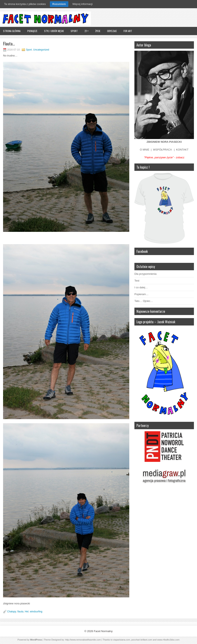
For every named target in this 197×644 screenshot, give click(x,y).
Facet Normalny (103, 631)
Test (137, 281)
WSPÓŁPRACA (162, 150)
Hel (27, 612)
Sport (74, 31)
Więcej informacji (82, 4)
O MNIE (145, 150)
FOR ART (128, 31)
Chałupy (12, 612)
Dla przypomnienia (145, 274)
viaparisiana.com (122, 640)
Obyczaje (112, 31)
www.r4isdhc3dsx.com (168, 640)
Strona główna (12, 31)
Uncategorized (41, 50)
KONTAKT (182, 150)
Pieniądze (32, 31)
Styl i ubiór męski (54, 31)
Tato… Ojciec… (144, 301)
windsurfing (36, 612)
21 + (86, 31)
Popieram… (141, 294)
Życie (98, 31)
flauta (20, 612)
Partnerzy (143, 425)
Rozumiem (59, 4)
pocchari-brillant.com (142, 640)
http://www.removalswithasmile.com (83, 640)
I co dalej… (141, 287)
